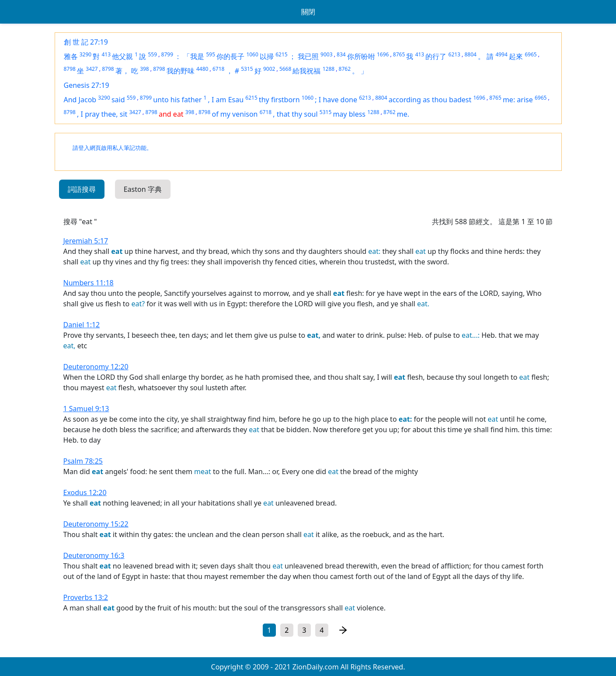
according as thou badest (430, 100)
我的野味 (181, 71)
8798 (70, 69)
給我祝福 (306, 71)
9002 (269, 69)
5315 (247, 69)
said (118, 100)
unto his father (177, 100)
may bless (349, 114)
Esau (236, 100)
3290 (85, 54)
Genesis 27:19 (87, 85)
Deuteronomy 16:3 (94, 555)
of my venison (235, 114)
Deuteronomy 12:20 (96, 367)
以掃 (267, 56)
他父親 (122, 56)
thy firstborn (279, 100)
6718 (218, 69)
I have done (338, 100)
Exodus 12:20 (85, 492)
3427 (92, 69)
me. (403, 114)
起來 (516, 56)
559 (153, 54)
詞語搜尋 (82, 189)
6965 (531, 54)
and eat (171, 114)
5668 (285, 69)
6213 (454, 54)
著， (122, 71)
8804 (470, 54)
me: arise (518, 100)
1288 (329, 69)
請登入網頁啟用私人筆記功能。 (112, 148)
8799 (167, 54)
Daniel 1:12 (82, 325)
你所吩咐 (361, 56)
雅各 (71, 56)
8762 (345, 69)
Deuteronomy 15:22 (96, 524)
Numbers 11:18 (89, 283)
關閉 (308, 12)
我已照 (308, 56)
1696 (383, 54)
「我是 (194, 56)
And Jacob (80, 100)
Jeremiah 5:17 (86, 241)
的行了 (436, 56)
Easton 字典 (143, 189)
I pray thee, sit (104, 114)
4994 (501, 54)
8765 (399, 54)
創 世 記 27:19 (86, 42)
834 (341, 54)
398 (144, 69)
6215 (281, 54)
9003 (326, 54)
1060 (252, 54)
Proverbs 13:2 (86, 597)
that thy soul (297, 114)
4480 (202, 69)
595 (211, 54)
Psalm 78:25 (83, 461)
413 (106, 54)
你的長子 (230, 56)
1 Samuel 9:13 (86, 409)
